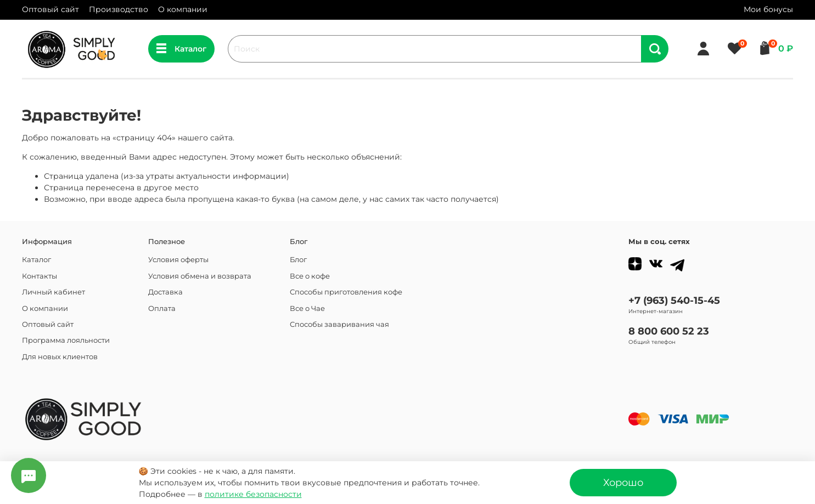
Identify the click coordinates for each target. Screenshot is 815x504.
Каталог (181, 49)
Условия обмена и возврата (200, 276)
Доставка (165, 292)
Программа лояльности (66, 340)
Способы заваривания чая (339, 324)
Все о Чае (307, 308)
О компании (183, 9)
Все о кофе (310, 276)
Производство (119, 9)
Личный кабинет (54, 292)
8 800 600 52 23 (669, 331)
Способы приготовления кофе (346, 292)
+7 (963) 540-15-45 (674, 300)
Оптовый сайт (50, 9)
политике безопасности (253, 494)
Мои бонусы (768, 9)
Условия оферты (178, 260)
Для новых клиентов (60, 357)
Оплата (162, 308)
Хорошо (623, 482)
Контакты (40, 276)
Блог (298, 260)
